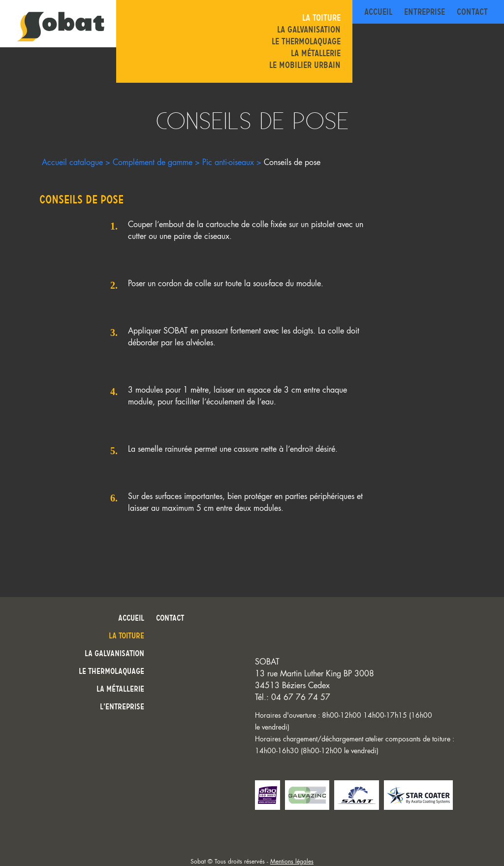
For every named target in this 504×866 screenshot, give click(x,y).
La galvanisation (309, 30)
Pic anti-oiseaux (228, 163)
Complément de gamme (153, 163)
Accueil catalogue (72, 163)
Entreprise (425, 12)
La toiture (321, 18)
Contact (472, 12)
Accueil (378, 12)
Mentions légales (292, 862)
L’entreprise (122, 706)
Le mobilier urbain (305, 65)
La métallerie (316, 53)
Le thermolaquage (306, 41)
